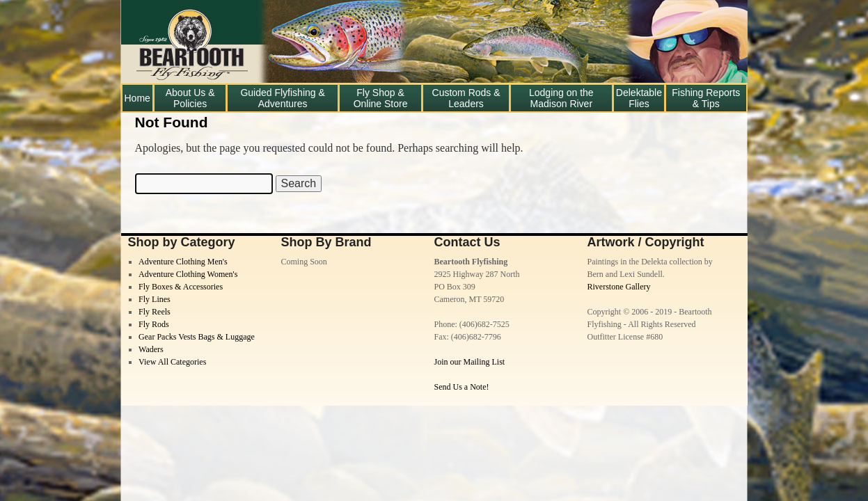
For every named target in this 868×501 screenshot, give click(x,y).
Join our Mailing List (470, 362)
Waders (151, 349)
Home (137, 98)
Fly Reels (155, 312)
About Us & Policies (190, 98)
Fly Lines (155, 299)
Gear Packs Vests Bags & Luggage (197, 337)
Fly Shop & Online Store (381, 98)
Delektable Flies (639, 98)
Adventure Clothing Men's (183, 262)
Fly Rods (154, 324)
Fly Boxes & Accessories (181, 287)
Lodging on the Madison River (561, 98)
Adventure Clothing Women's (188, 274)
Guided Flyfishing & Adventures (282, 98)
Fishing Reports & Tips (706, 98)
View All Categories (172, 362)
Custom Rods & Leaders (466, 98)
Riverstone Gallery (619, 287)
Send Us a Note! (462, 387)
